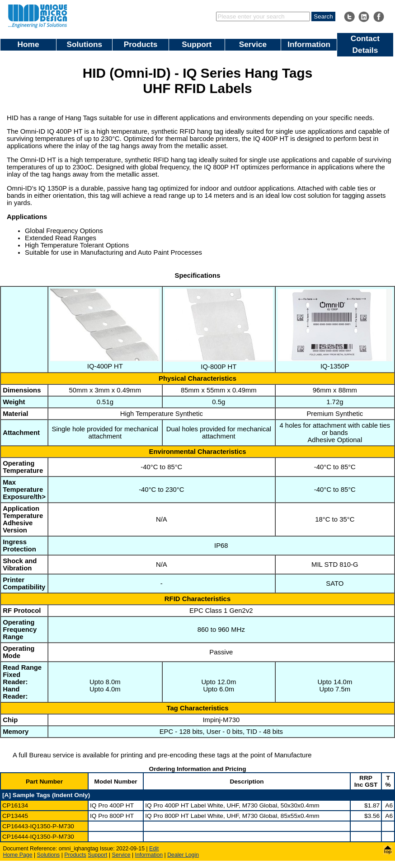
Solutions (85, 44)
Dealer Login (183, 855)
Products (141, 44)
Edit (154, 849)
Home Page (18, 855)
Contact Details (365, 44)
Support (197, 44)
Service (253, 44)
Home (28, 44)
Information (309, 44)
